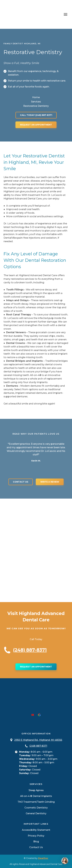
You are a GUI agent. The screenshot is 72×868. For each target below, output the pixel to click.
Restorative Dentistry (36, 106)
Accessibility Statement (36, 830)
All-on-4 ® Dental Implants (36, 796)
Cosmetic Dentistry (36, 808)
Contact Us (36, 847)
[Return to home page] (24, 14)
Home (36, 97)
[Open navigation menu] (66, 14)
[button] (36, 115)
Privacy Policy (36, 836)
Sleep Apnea (36, 790)
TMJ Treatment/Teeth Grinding (36, 802)
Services (36, 102)
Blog (36, 841)
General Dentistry (36, 813)
